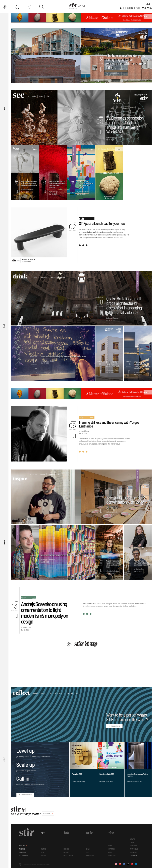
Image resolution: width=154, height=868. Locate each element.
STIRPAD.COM (133, 856)
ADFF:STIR (126, 8)
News (41, 96)
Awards (110, 846)
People (34, 474)
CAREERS (132, 842)
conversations (90, 856)
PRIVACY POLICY (134, 849)
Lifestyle (50, 96)
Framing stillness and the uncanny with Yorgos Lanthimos (109, 424)
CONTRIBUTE (23, 852)
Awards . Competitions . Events (48, 693)
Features (32, 96)
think (4, 325)
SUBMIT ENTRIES (26, 795)
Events (110, 852)
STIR (144, 8)
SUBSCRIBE (47, 814)
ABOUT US (133, 839)
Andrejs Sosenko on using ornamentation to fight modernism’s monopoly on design (44, 613)
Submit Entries (72, 693)
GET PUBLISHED (23, 856)
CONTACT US (133, 852)
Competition (111, 849)
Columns (45, 277)
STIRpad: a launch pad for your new (102, 223)
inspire (4, 543)
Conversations (55, 474)
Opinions (35, 277)
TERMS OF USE (134, 846)
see (4, 108)
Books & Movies (58, 277)
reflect (4, 760)
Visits (42, 474)
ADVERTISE (22, 849)
